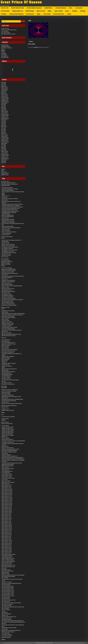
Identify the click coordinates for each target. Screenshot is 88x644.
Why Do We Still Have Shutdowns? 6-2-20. (11, 334)
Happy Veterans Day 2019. (8, 466)
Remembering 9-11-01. (7, 290)
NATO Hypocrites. (6, 484)
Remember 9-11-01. (6, 570)
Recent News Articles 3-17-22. (9, 565)
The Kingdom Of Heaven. (7, 248)
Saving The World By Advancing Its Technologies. (13, 575)
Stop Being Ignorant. (6, 373)
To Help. (4, 611)
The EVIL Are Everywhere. (8, 297)
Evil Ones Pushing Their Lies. (8, 351)
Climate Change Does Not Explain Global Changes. (13, 314)
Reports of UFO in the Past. (8, 410)
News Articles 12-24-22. (7, 505)
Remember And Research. (8, 571)
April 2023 (4, 109)
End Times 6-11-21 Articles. (8, 272)
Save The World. (47, 14)
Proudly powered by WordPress (41, 643)
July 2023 (4, 105)
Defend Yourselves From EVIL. (9, 271)
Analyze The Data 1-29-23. (8, 427)
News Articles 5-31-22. (7, 527)
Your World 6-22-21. (6, 637)
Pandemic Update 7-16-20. (8, 323)
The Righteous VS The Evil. (8, 251)
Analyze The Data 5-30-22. (8, 431)
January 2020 (4, 153)
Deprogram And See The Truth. (9, 344)
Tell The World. (5, 578)
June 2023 (4, 106)
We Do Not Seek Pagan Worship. (9, 305)
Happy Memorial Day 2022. (8, 464)
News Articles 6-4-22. (7, 538)
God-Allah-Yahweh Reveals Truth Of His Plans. (12, 204)
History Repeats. (5, 359)
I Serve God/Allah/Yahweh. (8, 217)
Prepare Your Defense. (7, 366)
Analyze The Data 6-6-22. (7, 434)
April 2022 (4, 125)
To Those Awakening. (7, 233)
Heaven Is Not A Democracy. (8, 244)
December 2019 (5, 154)
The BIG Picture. (5, 402)
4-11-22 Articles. (5, 426)
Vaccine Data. (5, 629)
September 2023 (5, 102)
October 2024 (4, 89)
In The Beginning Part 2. (7, 471)
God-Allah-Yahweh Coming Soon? (10, 456)
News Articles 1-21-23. (7, 485)
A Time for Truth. (5, 8)
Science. (67, 11)
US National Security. (7, 619)
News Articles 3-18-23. (7, 510)
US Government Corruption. (8, 417)
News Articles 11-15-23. (7, 499)
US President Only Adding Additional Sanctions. (13, 621)
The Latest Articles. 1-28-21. (8, 596)
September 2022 (5, 118)
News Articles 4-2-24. (7, 517)
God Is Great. (5, 200)
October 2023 (4, 100)
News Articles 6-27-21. (7, 535)
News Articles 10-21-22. (7, 493)
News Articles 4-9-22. (7, 520)
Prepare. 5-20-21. (6, 287)
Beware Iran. (5, 437)
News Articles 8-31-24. (7, 545)
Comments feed (5, 173)
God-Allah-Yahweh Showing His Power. (11, 208)
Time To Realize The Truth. (8, 302)
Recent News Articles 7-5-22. (8, 567)
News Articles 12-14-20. (7, 503)
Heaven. (71, 8)
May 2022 (4, 124)
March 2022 (4, 127)
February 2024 (5, 95)
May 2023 (4, 107)
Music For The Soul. (41, 11)
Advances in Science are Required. (10, 390)
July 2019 (4, 161)
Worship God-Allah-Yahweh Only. (16, 14)
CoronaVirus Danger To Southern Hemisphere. (12, 315)
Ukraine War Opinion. (7, 614)
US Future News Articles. (59, 14)
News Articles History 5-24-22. (9, 554)
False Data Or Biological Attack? (9, 452)
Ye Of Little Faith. (6, 633)
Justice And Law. (6, 365)
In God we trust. (5, 218)
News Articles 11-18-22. (7, 500)
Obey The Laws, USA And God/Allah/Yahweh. (12, 286)
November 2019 (5, 156)
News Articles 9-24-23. (7, 552)
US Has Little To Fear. (7, 618)
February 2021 (5, 135)
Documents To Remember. (8, 448)
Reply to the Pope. (59, 11)
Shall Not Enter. (5, 370)
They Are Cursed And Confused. (9, 232)
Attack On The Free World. (8, 435)
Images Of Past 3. (6, 470)
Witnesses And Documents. (8, 632)
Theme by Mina (50, 643)
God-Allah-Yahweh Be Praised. (18, 8)
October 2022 (4, 117)
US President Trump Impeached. (9, 628)
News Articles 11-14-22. (7, 498)
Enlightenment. (5, 242)
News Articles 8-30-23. (7, 543)
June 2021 (4, 129)
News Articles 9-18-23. (7, 550)
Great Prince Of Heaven (21, 2)
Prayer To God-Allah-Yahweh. (8, 561)
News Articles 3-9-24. (7, 516)
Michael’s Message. (30, 11)
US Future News (5, 58)
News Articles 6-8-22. (7, 539)
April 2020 (4, 149)
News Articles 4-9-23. (7, 521)
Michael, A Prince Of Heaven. (8, 246)
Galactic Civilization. (6, 455)
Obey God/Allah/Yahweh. (7, 284)
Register (3, 169)
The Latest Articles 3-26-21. (8, 588)
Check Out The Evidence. (7, 439)
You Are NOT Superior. (7, 635)
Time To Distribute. (6, 610)
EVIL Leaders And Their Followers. (10, 350)
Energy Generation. (6, 392)
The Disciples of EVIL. (7, 294)
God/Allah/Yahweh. (48, 8)
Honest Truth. (5, 361)
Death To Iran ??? (6, 196)
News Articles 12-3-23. (7, 506)
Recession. (4, 568)
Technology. (83, 11)
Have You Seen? (5, 467)
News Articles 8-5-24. (7, 546)
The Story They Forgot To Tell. (9, 600)
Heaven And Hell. (6, 243)
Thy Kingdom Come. (6, 254)
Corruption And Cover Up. (8, 442)
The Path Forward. (6, 597)
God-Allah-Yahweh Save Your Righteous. (11, 206)
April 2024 (4, 92)
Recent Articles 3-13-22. (7, 563)
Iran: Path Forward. (5, 11)
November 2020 (5, 139)
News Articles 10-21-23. (7, 495)
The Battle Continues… (7, 326)
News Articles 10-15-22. (7, 492)
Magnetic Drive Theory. (7, 322)
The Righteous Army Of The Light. (10, 250)
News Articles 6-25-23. (7, 534)
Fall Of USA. (5, 197)
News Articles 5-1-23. (7, 522)
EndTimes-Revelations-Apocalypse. (10, 273)
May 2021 (4, 131)
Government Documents (61, 8)
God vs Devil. (5, 275)
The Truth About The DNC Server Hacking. (11, 603)
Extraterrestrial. (30, 14)
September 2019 (5, 159)
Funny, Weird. (5, 453)
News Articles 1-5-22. (7, 487)
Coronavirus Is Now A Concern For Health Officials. (13, 441)
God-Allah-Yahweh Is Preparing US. (34, 8)
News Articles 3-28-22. (7, 511)
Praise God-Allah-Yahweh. (8, 560)
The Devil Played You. (7, 376)
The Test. (4, 381)
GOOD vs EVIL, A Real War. (8, 356)
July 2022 (4, 121)
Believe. (4, 195)
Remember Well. (5, 572)
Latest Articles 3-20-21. (7, 474)
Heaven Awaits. (5, 319)
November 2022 (5, 116)
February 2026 (5, 88)
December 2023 (5, 98)
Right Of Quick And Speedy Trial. (9, 369)
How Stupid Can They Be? (8, 395)
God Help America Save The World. (10, 199)
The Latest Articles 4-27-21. (8, 590)
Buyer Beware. (5, 312)
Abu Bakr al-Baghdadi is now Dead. (10, 189)
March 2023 (4, 110)
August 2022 (4, 120)
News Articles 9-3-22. (7, 553)
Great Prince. (5, 279)
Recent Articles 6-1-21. (7, 564)
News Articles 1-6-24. (7, 488)
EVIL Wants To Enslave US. (8, 352)
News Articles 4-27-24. (7, 518)
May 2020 (4, 147)
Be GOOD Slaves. (6, 341)
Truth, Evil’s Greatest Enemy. (8, 304)
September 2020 (5, 142)
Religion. (50, 11)
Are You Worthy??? (6, 340)
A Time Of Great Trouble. (7, 188)
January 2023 (4, 113)
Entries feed (4, 172)
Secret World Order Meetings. (8, 576)
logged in (37, 47)
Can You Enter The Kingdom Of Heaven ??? (12, 240)
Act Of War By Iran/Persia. (8, 190)
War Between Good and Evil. (8, 384)
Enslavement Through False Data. (9, 451)
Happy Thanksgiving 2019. (8, 215)
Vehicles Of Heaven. (6, 255)
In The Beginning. (6, 473)
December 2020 (5, 138)
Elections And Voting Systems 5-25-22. (11, 449)
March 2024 (4, 93)
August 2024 (4, 91)
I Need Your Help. (6, 320)
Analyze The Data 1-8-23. (7, 428)
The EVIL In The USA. (7, 582)
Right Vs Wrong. (5, 574)
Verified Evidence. (6, 235)
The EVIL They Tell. (6, 379)
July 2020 (4, 145)
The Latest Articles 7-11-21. (8, 592)
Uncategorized (5, 56)
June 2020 (4, 146)
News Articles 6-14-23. (7, 529)
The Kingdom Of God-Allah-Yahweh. (10, 247)
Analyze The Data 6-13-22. (8, 433)
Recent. (3, 367)
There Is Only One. (6, 230)
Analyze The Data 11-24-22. (8, 430)
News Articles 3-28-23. (7, 513)
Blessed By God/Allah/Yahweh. (9, 269)
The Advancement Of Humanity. (9, 401)
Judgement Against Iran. (18, 11)
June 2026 (4, 82)
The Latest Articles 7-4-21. (8, 594)
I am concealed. (79, 8)
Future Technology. (6, 394)
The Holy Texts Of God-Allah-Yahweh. (10, 380)
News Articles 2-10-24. (7, 509)
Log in (3, 171)
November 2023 (5, 99)
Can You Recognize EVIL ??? (8, 343)
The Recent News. (6, 599)
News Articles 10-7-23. (7, 496)
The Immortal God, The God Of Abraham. (11, 228)
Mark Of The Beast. (6, 481)
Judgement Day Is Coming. (8, 221)
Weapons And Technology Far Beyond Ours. (12, 403)
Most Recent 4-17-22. (6, 283)
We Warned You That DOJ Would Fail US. (11, 630)
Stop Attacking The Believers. (8, 372)
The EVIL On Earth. (6, 377)
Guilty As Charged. (6, 358)
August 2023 (4, 103)
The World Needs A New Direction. (10, 327)
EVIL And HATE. (5, 347)
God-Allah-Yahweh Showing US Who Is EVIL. (12, 463)
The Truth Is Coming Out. (7, 604)
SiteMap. (69, 14)
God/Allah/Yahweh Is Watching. (9, 212)
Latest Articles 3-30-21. (7, 475)
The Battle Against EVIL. (7, 374)
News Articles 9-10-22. (7, 547)
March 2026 (4, 87)
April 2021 (4, 132)
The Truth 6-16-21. (6, 601)
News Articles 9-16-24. (7, 549)
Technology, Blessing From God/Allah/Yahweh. (12, 399)
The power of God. (6, 229)
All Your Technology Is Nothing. (9, 391)
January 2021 (4, 136)
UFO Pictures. (5, 612)
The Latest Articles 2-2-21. (8, 586)
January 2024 (4, 96)
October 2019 (4, 157)
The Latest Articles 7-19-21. (8, 593)
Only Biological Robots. (7, 556)
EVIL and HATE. (5, 348)
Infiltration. (4, 362)
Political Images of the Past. (8, 558)
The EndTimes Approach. (7, 296)
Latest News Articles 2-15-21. (8, 478)
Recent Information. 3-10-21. (8, 289)
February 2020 (5, 152)
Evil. (3, 415)
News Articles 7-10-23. (7, 540)
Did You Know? (5, 446)
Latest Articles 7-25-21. (7, 477)
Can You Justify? (6, 438)
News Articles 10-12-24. (7, 489)
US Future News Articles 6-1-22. (9, 617)
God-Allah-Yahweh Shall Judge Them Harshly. (12, 207)
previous (31, 41)
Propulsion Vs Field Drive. (8, 325)
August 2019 (4, 160)
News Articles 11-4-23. (7, 502)
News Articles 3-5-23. (7, 514)
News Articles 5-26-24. (7, 525)
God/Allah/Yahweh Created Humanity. (10, 211)
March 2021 (4, 134)
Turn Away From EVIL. (7, 383)
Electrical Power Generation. (8, 316)
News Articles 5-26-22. (7, 524)
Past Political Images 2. (7, 557)
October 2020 (4, 141)
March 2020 (4, 150)
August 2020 (4, 143)
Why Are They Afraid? (7, 333)
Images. (39, 14)
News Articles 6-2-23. (7, 532)
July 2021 (4, 128)
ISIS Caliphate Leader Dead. (8, 219)
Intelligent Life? (5, 409)
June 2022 (4, 123)
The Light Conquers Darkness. (9, 298)
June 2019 (4, 163)
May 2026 (4, 84)
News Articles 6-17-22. (7, 531)
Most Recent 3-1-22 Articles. (8, 482)
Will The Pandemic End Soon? (9, 336)
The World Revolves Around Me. (9, 253)
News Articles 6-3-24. (7, 536)
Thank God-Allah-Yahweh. (8, 226)
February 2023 (5, 111)
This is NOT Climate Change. (8, 329)
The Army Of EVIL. (6, 293)
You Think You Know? (7, 636)
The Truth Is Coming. (6, 606)
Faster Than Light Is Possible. (9, 318)
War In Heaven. (5, 257)
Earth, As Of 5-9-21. (6, 345)
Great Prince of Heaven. (7, 48)
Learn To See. (5, 480)
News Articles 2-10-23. (7, 507)
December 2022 (5, 114)
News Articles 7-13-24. (7, 542)
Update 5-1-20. (5, 615)
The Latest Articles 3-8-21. (8, 589)
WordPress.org (5, 175)
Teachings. (75, 11)
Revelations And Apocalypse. (8, 291)
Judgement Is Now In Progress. (9, 363)
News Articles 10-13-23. (7, 491)
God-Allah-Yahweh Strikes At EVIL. (10, 210)
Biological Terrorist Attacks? (8, 311)
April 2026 (4, 85)
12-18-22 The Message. (7, 268)
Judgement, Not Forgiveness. (8, 222)
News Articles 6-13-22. (7, 528)
